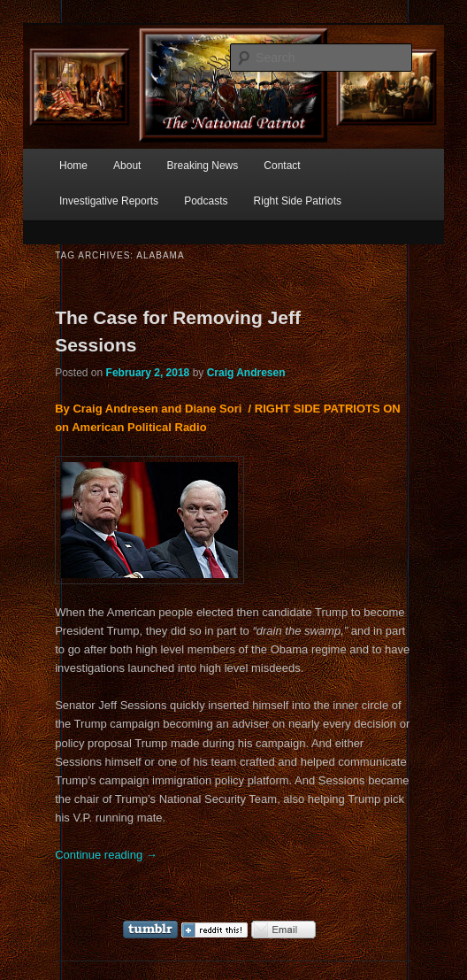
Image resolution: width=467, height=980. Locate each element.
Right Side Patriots (298, 201)
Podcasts (206, 201)
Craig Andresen (246, 373)
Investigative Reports (109, 201)
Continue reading (106, 855)
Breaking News (203, 166)
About (127, 166)
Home (73, 166)
